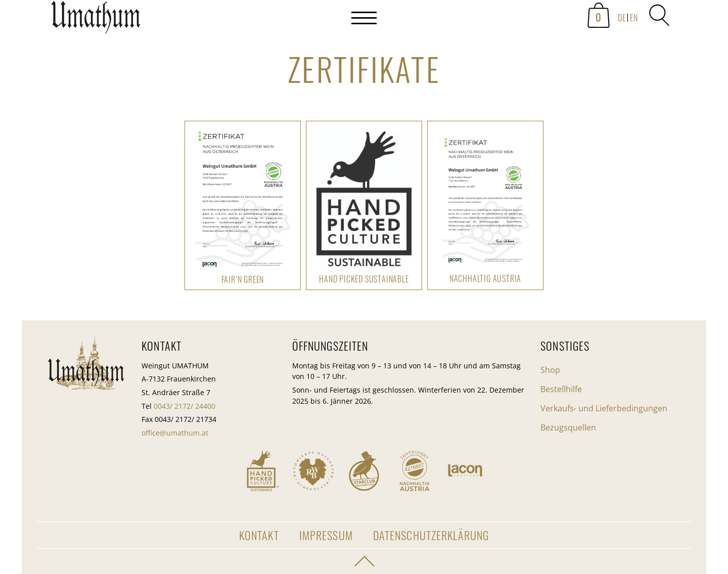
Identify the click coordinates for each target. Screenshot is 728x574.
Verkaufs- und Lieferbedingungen (604, 408)
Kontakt (259, 535)
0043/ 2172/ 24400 (185, 406)
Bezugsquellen (568, 427)
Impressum (326, 535)
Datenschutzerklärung (431, 535)
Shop (550, 370)
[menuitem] (621, 18)
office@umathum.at (175, 433)
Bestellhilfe (561, 389)
